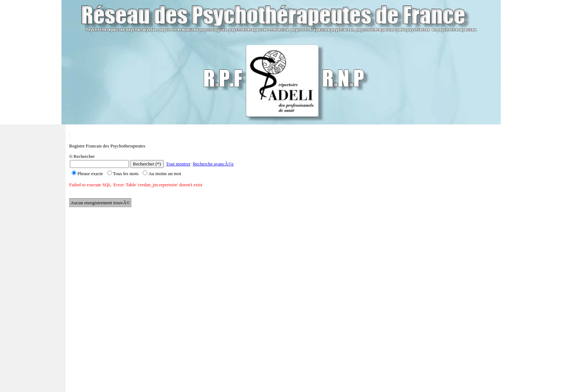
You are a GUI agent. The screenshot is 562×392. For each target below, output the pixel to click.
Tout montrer (178, 164)
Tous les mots (123, 174)
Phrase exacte (87, 174)
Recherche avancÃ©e (213, 164)
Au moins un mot (162, 174)
